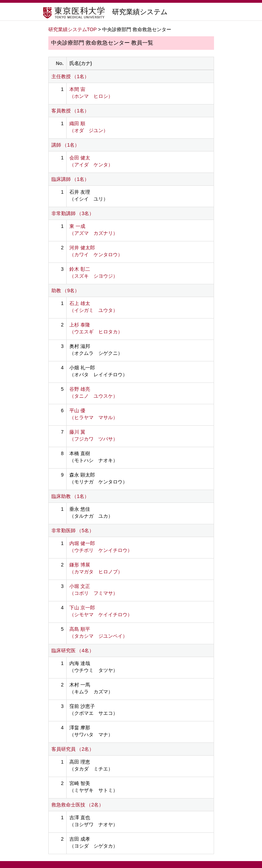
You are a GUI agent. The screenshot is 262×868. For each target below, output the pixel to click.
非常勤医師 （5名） (73, 530)
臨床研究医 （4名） (73, 650)
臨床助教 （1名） (70, 496)
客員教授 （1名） (70, 111)
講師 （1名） (66, 145)
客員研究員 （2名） (73, 749)
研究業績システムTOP (73, 29)
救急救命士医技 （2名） (78, 805)
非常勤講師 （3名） (73, 213)
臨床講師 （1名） (70, 179)
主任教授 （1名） (70, 76)
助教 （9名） (66, 290)
